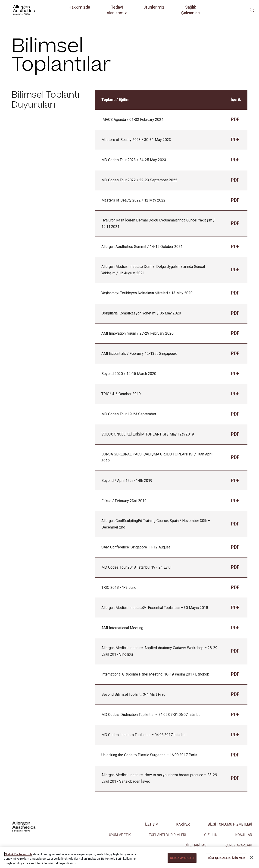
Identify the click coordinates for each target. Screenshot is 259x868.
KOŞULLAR (244, 835)
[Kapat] (252, 862)
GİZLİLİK (211, 835)
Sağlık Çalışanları (190, 10)
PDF (235, 119)
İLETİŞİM (152, 824)
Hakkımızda (79, 7)
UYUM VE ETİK (120, 835)
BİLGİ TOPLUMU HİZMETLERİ (230, 824)
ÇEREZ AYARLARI (239, 845)
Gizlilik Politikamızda (19, 859)
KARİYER (183, 824)
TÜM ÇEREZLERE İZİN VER (226, 863)
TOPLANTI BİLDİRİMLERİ (167, 835)
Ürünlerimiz (154, 7)
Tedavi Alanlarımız (117, 10)
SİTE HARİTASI (196, 845)
